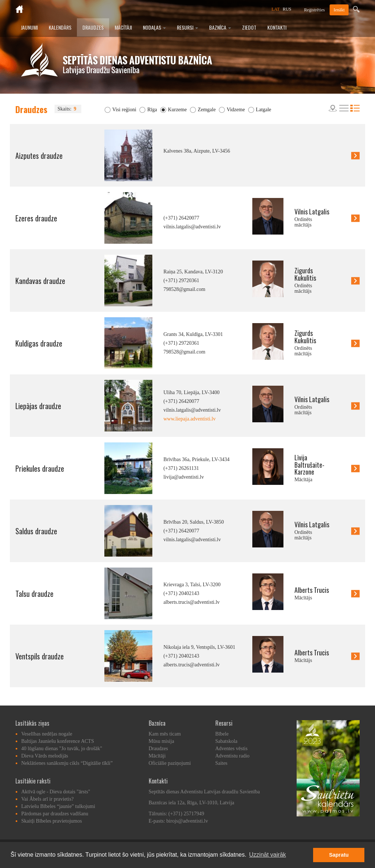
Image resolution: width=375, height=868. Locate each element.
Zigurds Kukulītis (305, 274)
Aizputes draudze (39, 156)
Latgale (264, 110)
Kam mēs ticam (165, 734)
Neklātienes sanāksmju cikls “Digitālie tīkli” (67, 763)
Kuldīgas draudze (39, 343)
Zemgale (207, 110)
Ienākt (339, 10)
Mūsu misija (161, 741)
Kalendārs (60, 27)
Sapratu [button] (339, 855)
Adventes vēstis (231, 749)
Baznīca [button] (220, 27)
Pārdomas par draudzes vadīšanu (55, 814)
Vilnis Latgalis (312, 212)
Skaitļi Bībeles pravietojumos (52, 821)
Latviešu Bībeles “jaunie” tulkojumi (58, 806)
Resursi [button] (187, 27)
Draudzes (93, 27)
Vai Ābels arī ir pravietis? (47, 799)
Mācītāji (123, 27)
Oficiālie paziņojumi (170, 763)
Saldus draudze (36, 531)
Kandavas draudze (40, 281)
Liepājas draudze (38, 406)
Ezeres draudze (36, 218)
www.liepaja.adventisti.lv (190, 419)
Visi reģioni (125, 110)
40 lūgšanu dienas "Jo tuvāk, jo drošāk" (62, 749)
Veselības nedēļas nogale (47, 734)
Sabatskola (227, 741)
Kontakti (277, 27)
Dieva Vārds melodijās (45, 756)
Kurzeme (177, 110)
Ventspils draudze (40, 656)
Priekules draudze (40, 468)
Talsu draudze (34, 594)
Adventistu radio (233, 756)
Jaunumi (29, 27)
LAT (276, 9)
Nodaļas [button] (154, 27)
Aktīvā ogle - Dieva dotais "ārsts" (56, 792)
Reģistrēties (314, 10)
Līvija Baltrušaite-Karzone (309, 465)
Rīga (152, 110)
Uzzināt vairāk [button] (267, 855)
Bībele (222, 734)
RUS (287, 9)
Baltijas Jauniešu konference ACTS (58, 741)
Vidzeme (236, 110)
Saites (221, 763)
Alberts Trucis (312, 590)
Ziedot (249, 27)
